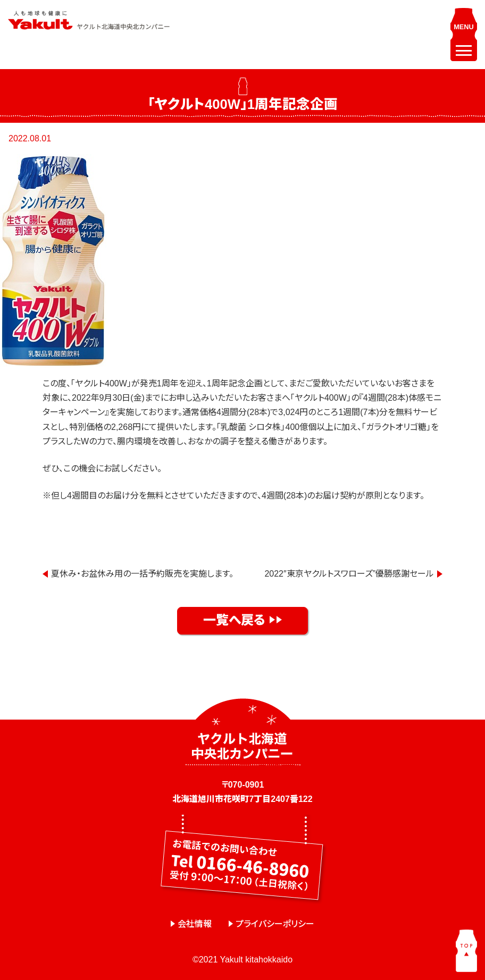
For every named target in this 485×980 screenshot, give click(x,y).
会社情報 (195, 924)
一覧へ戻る (234, 620)
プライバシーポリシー (275, 924)
